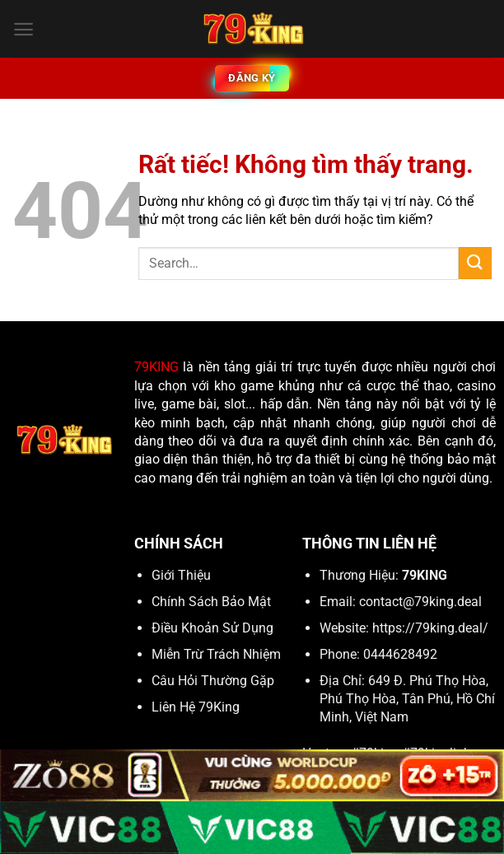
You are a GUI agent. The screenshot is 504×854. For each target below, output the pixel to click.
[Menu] (23, 29)
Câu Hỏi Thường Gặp (213, 681)
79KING (156, 367)
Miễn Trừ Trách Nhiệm (216, 654)
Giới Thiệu (181, 575)
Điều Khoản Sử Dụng (212, 628)
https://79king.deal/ (430, 628)
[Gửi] (475, 263)
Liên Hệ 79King (196, 707)
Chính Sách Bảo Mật (211, 602)
